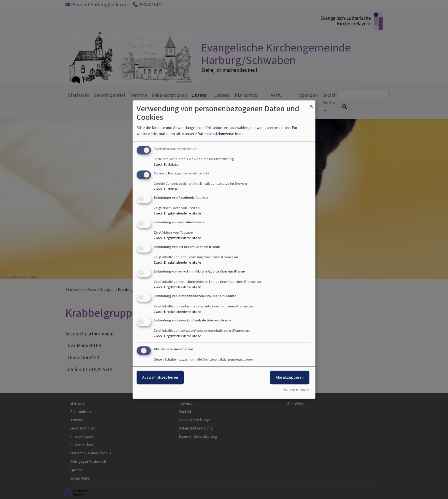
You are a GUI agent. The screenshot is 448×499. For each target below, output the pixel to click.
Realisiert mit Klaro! (296, 390)
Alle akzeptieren (290, 377)
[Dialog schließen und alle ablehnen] (311, 104)
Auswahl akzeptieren (160, 377)
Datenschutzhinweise (216, 134)
